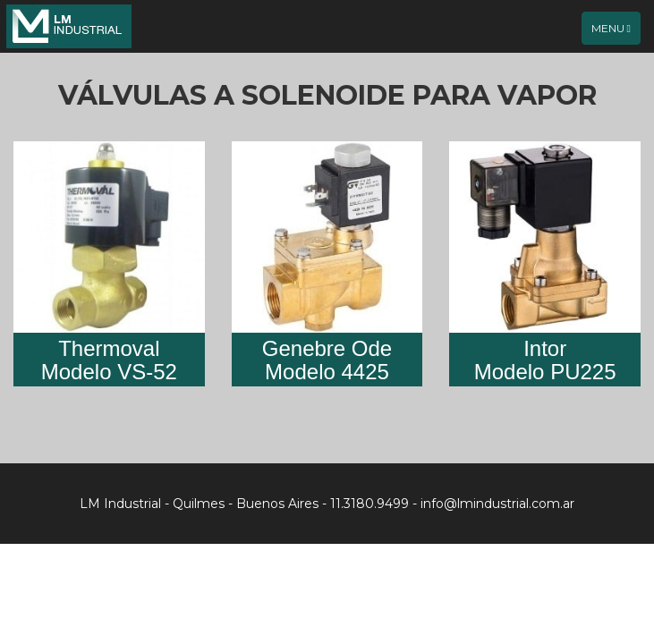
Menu (616, 32)
